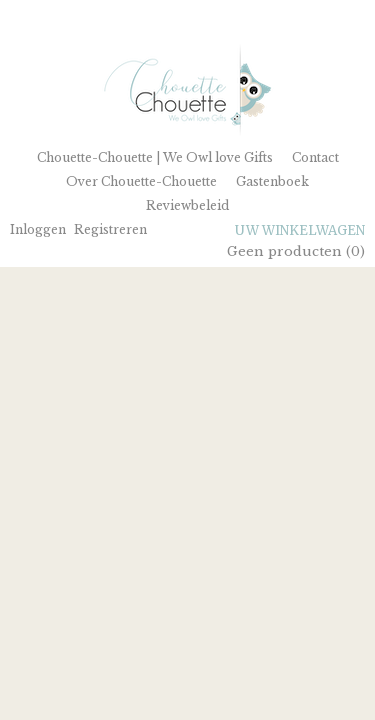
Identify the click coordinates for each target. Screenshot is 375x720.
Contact (315, 157)
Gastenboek (272, 181)
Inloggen (38, 229)
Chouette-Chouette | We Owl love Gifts (155, 157)
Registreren (110, 229)
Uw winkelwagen (300, 230)
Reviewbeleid (187, 205)
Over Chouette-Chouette (141, 181)
